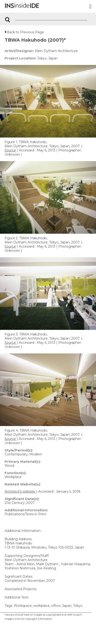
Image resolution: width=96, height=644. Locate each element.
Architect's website (20, 491)
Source (10, 150)
